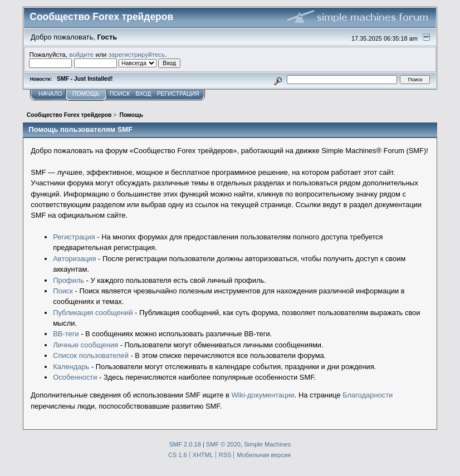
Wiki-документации (263, 395)
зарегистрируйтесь (136, 54)
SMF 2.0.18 (185, 444)
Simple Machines (267, 444)
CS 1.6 (178, 455)
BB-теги (66, 334)
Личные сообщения (85, 345)
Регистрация (74, 237)
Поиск (63, 291)
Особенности (75, 377)
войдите (81, 54)
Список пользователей (91, 355)
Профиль (68, 280)
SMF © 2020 (223, 444)
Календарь (71, 367)
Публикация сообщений (93, 313)
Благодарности (368, 395)
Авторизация (74, 259)
